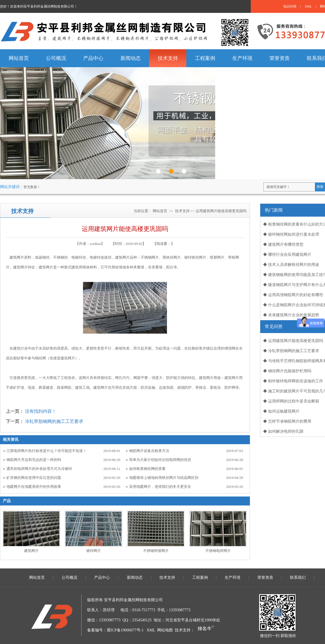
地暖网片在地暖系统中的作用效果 (34, 487)
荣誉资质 (265, 578)
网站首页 (160, 211)
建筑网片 (31, 551)
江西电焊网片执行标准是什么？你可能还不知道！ (47, 451)
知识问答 (290, 6)
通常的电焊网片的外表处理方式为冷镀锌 (39, 469)
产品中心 (102, 578)
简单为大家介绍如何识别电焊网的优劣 (160, 460)
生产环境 (233, 578)
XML (308, 6)
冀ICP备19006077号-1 (125, 630)
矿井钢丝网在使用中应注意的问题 (34, 478)
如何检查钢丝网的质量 (147, 469)
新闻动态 (135, 578)
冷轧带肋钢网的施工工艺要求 (54, 421)
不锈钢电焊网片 (218, 551)
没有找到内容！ (41, 411)
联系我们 (298, 578)
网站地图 (165, 630)
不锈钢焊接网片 (156, 551)
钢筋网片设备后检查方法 (149, 451)
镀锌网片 (94, 551)
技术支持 (182, 211)
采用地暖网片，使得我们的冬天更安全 (160, 487)
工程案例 (200, 578)
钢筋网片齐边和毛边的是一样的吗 (34, 460)
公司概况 (69, 578)
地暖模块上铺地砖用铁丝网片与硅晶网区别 (164, 478)
